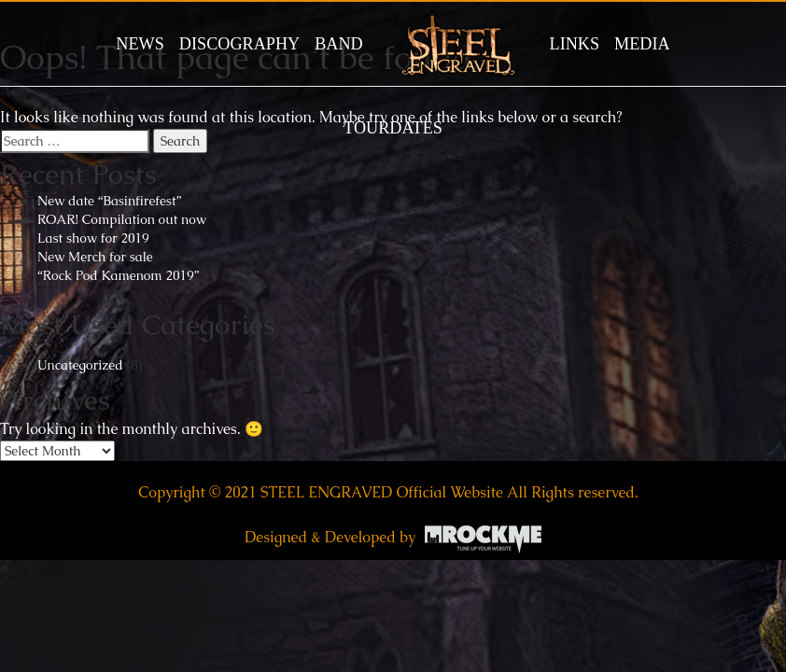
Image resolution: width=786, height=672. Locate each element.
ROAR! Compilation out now (122, 219)
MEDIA (642, 44)
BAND (339, 44)
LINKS (575, 44)
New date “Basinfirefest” (109, 201)
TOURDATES (393, 128)
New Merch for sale (95, 257)
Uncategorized (80, 365)
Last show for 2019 (93, 238)
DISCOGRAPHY (239, 44)
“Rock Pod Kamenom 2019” (118, 275)
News (140, 44)
